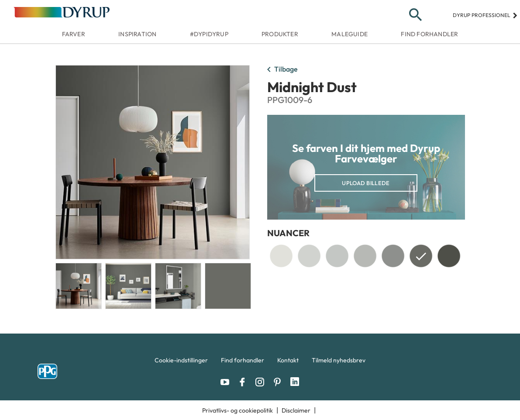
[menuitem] (181, 362)
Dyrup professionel (485, 15)
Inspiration (137, 34)
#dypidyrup (209, 34)
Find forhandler (429, 34)
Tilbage (281, 70)
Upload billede (366, 183)
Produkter (280, 34)
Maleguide (350, 34)
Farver (74, 34)
